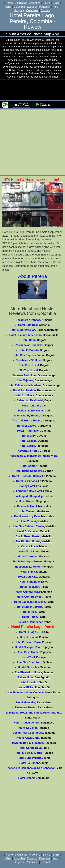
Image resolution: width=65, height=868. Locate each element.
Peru (55, 7)
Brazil (56, 3)
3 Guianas (21, 3)
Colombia (19, 7)
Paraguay (45, 7)
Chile (8, 7)
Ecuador (32, 7)
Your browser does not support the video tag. (32, 90)
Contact (45, 10)
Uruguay (19, 10)
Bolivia (47, 3)
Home (9, 3)
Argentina (35, 3)
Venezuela (32, 10)
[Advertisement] (32, 143)
